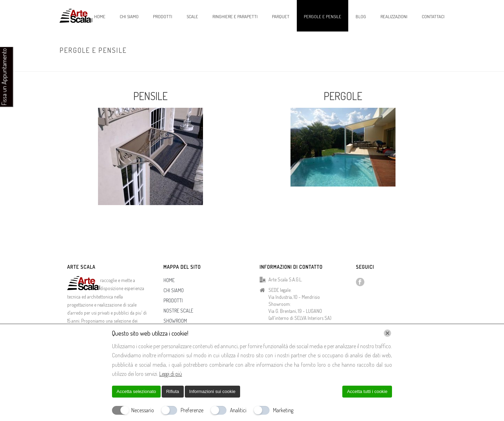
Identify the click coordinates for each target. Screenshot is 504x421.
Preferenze (192, 410)
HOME (100, 16)
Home (395, 65)
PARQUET (281, 16)
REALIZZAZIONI (394, 16)
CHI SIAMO (129, 16)
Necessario (143, 410)
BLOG (361, 16)
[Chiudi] (387, 333)
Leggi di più (171, 374)
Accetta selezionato (136, 391)
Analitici (238, 410)
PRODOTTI (163, 16)
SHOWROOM (175, 321)
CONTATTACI (433, 16)
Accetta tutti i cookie (367, 391)
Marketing (283, 410)
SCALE (192, 16)
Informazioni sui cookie (212, 391)
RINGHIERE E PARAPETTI (235, 16)
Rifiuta (173, 391)
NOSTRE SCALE (178, 311)
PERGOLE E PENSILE (323, 16)
